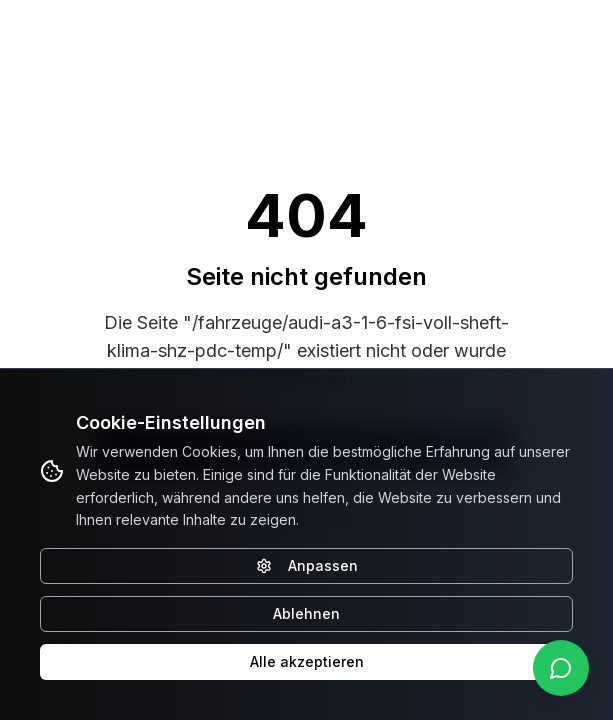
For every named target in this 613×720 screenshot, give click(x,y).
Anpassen (307, 565)
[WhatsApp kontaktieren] (561, 668)
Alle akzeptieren (307, 661)
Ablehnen (306, 613)
